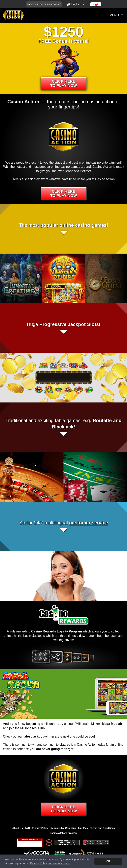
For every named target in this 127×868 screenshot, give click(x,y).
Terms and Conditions (103, 828)
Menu (117, 15)
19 (48, 842)
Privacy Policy (40, 828)
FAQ (27, 828)
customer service (89, 523)
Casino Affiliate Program (64, 833)
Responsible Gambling (63, 828)
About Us (18, 828)
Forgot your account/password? (44, 4)
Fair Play (83, 828)
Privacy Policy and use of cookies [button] (50, 863)
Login (96, 4)
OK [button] (108, 861)
